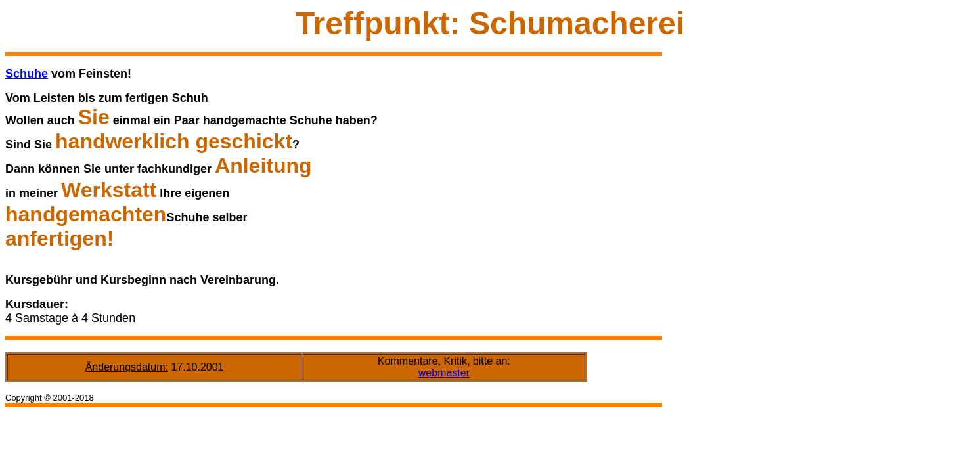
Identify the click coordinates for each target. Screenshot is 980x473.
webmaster (444, 373)
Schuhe (27, 74)
